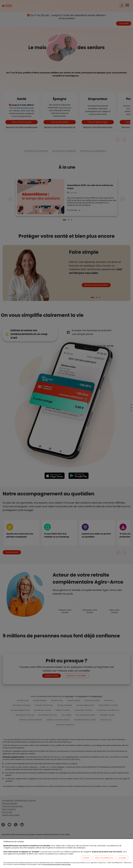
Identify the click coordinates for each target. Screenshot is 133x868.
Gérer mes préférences (104, 858)
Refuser (86, 858)
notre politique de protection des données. (57, 864)
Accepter (123, 858)
